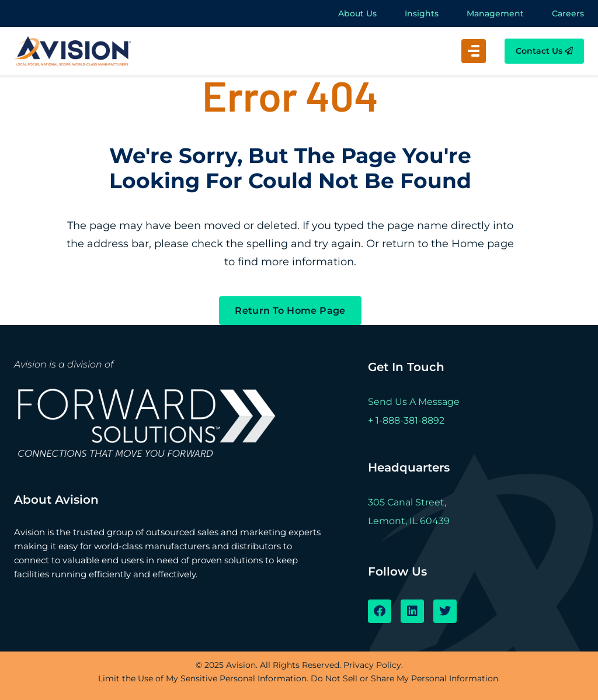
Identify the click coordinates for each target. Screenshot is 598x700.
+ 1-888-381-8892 (406, 420)
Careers (568, 13)
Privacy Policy (372, 665)
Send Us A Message (414, 402)
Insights (422, 13)
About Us (357, 13)
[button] (474, 51)
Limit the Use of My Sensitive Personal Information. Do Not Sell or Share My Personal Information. (299, 678)
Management (495, 13)
